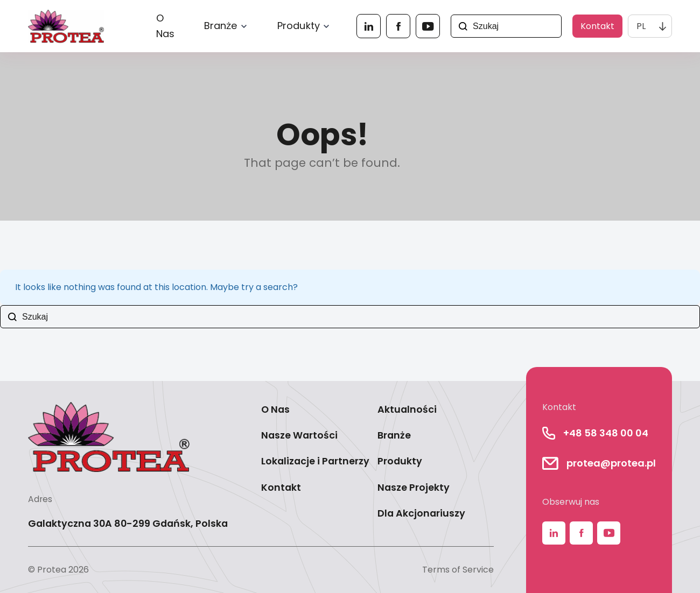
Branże (221, 26)
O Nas (166, 26)
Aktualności (407, 409)
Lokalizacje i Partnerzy (315, 461)
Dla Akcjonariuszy (421, 513)
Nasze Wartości (299, 435)
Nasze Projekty (414, 487)
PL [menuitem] (641, 26)
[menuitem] (650, 26)
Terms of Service (458, 570)
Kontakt (597, 26)
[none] (650, 26)
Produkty (299, 26)
